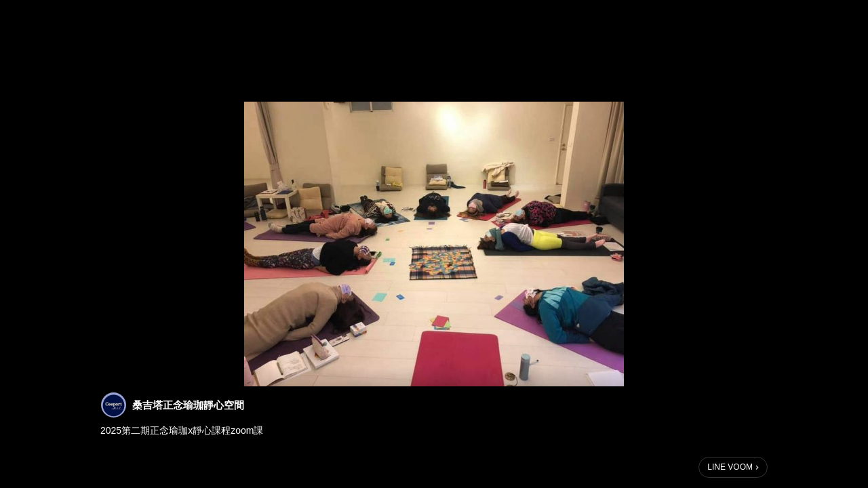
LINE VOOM (730, 467)
